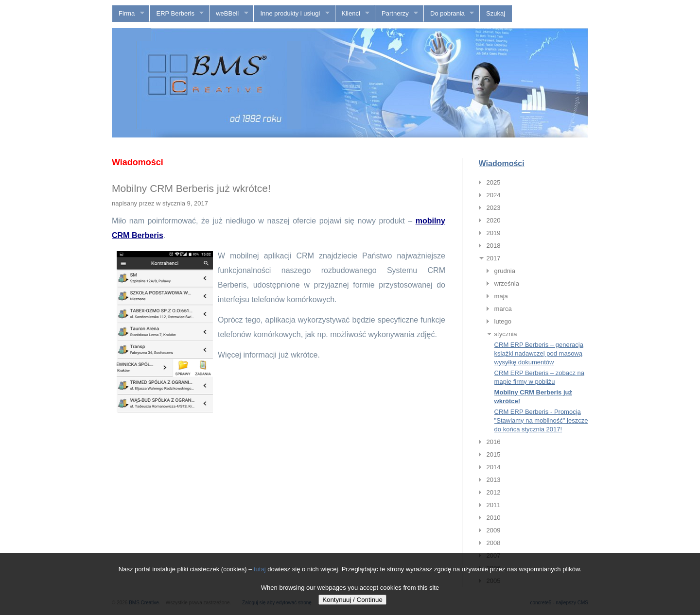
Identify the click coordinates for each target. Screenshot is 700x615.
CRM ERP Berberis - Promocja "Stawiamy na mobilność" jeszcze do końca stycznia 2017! (541, 420)
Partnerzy (397, 14)
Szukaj (496, 13)
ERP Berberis (177, 14)
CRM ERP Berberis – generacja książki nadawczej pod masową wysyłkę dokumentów (539, 353)
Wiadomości (502, 163)
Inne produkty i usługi (291, 14)
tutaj (260, 569)
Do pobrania (449, 14)
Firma (128, 14)
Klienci (353, 14)
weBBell (229, 14)
